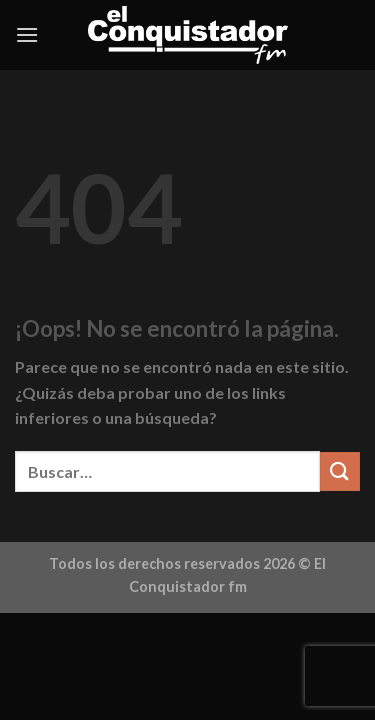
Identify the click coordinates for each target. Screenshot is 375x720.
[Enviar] (340, 471)
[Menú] (27, 34)
